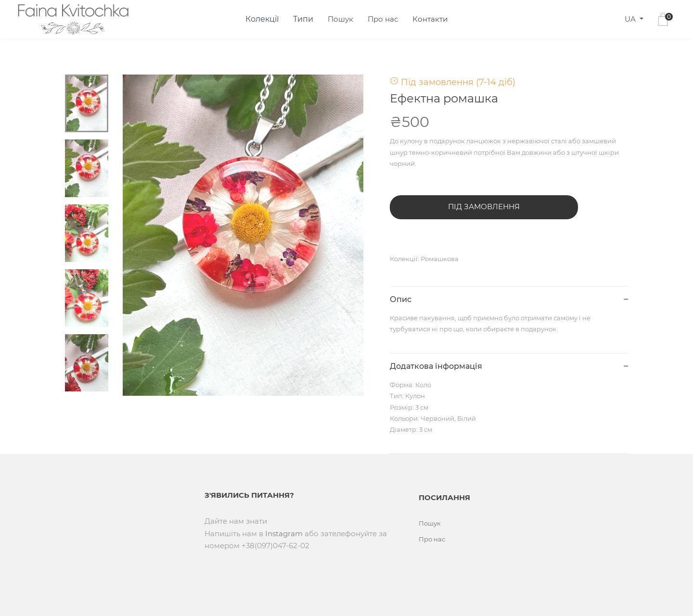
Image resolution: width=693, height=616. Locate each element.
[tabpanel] (243, 235)
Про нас (383, 19)
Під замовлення (484, 207)
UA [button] (631, 19)
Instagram (284, 534)
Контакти (430, 19)
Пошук (340, 19)
